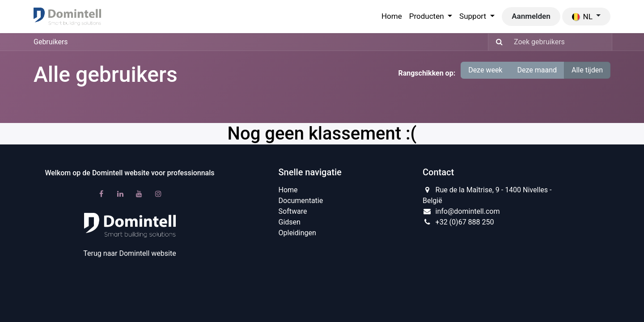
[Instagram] (158, 194)
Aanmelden (531, 16)
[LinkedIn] (120, 194)
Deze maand (537, 70)
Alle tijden (587, 70)
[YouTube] (139, 194)
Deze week (485, 70)
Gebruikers (51, 42)
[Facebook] (101, 194)
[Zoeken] (497, 42)
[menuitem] (392, 17)
